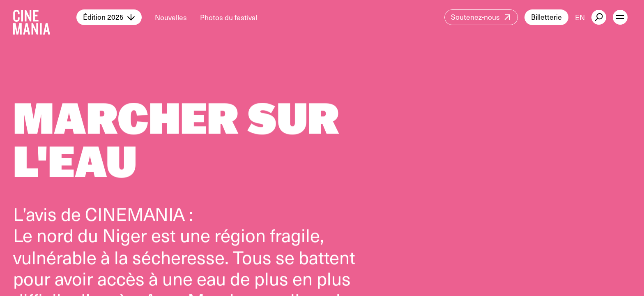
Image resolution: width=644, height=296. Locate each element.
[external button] (599, 17)
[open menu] (620, 17)
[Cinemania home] (45, 17)
